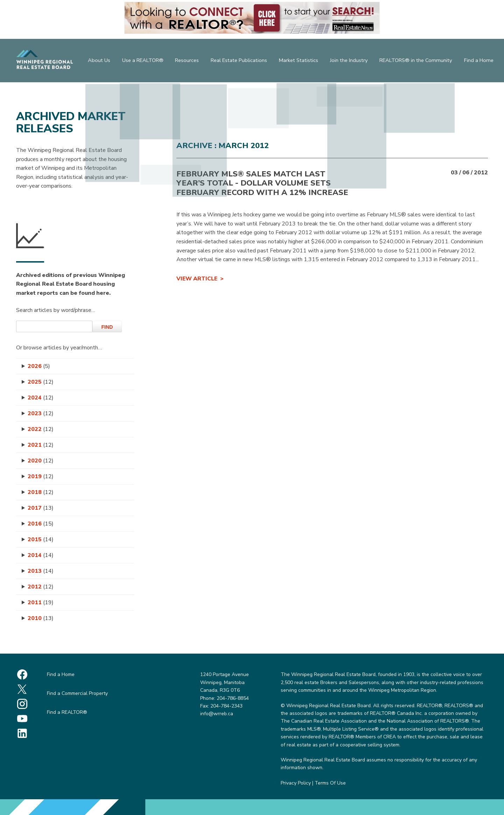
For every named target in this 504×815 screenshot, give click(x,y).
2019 (41, 476)
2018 (41, 492)
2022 (41, 429)
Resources (188, 61)
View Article (197, 279)
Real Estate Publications (241, 61)
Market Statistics (301, 61)
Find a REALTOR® (67, 712)
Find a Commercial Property (77, 693)
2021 (41, 445)
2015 (41, 539)
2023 (41, 413)
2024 (41, 398)
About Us (97, 61)
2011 (41, 602)
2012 (41, 587)
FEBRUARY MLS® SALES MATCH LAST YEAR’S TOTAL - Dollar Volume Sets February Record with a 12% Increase (262, 183)
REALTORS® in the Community (418, 61)
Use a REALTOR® (142, 61)
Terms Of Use (330, 783)
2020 (41, 461)
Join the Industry (352, 61)
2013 (41, 571)
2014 (41, 555)
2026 (39, 366)
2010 (41, 618)
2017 (41, 508)
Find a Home (481, 61)
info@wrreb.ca (217, 714)
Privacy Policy (296, 783)
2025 (41, 382)
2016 (41, 524)
